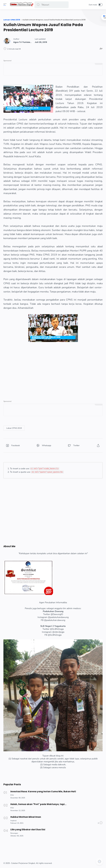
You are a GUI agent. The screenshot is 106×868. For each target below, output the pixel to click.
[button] (39, 5)
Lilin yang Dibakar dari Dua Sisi (28, 829)
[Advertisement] (53, 369)
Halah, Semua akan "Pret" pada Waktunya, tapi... (39, 803)
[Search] (52, 5)
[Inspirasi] (14, 819)
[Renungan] (15, 832)
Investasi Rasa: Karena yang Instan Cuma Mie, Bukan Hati (43, 791)
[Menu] (5, 5)
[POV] (13, 794)
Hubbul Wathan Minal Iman (26, 816)
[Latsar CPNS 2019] (15, 428)
